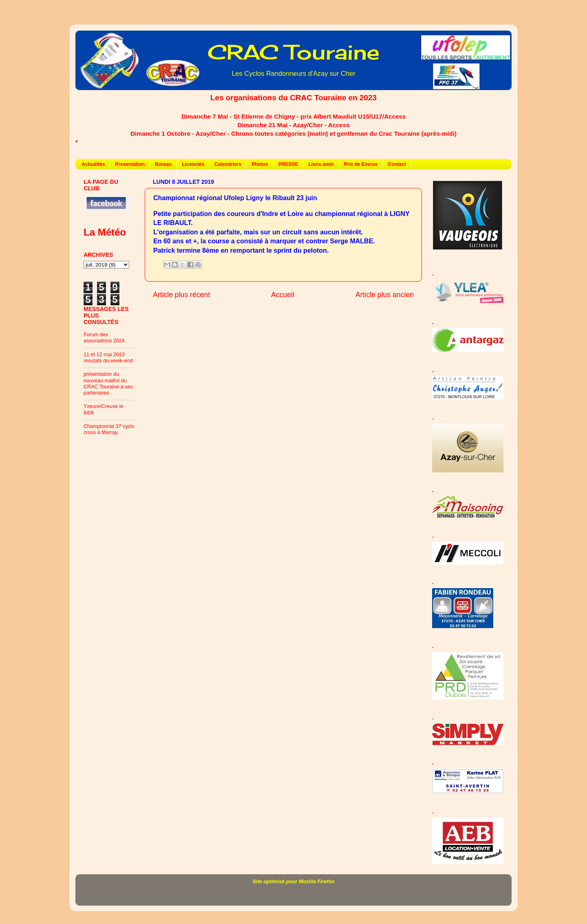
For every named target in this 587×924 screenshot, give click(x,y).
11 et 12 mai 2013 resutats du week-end (108, 358)
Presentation (130, 164)
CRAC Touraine (293, 52)
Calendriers (228, 164)
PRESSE (288, 164)
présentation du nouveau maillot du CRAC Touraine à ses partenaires (108, 383)
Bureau (163, 164)
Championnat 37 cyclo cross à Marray (109, 429)
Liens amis (321, 164)
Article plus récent (181, 295)
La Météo (105, 232)
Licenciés (193, 164)
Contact (397, 164)
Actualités (93, 164)
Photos (260, 164)
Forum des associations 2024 (104, 338)
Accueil (283, 295)
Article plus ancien (385, 295)
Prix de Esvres (361, 164)
